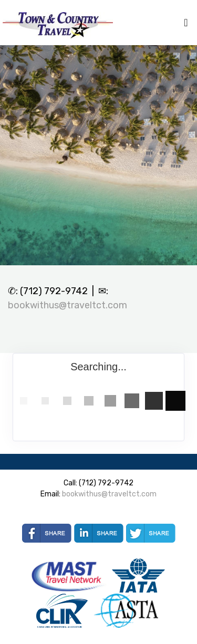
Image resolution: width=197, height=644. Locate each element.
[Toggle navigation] (186, 25)
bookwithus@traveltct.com (68, 305)
